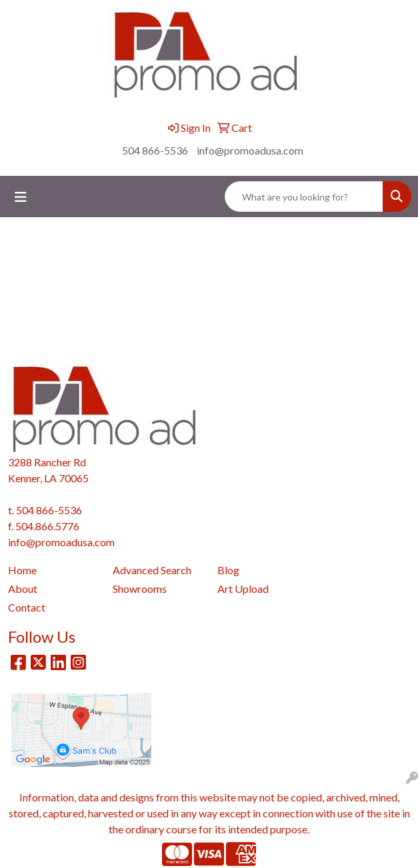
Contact (27, 607)
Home (22, 570)
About (23, 589)
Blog (228, 570)
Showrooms (140, 589)
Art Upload (243, 589)
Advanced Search (152, 570)
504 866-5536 (155, 150)
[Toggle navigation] (21, 197)
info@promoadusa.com (250, 150)
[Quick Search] (304, 197)
